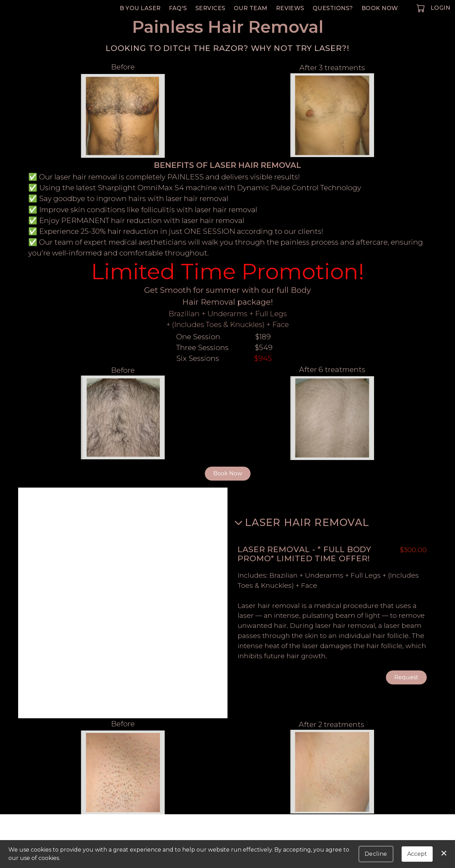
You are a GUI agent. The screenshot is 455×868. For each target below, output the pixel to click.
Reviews (290, 8)
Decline (376, 854)
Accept (417, 854)
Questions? (333, 8)
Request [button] (406, 678)
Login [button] (440, 8)
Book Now (380, 8)
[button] (421, 8)
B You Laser (140, 8)
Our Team (251, 8)
